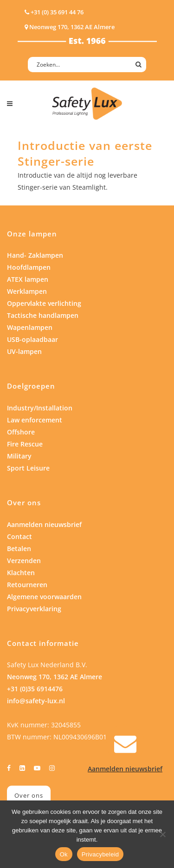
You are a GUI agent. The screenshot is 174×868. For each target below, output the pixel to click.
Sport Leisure (28, 468)
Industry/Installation (40, 408)
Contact (19, 536)
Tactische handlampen (43, 315)
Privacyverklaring (34, 609)
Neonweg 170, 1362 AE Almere (55, 677)
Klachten (21, 573)
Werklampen (27, 291)
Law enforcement (35, 420)
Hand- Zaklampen (35, 255)
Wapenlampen (30, 327)
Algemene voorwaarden (44, 597)
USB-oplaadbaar (32, 339)
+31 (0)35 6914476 (35, 689)
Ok (64, 854)
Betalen (19, 549)
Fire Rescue (25, 444)
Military (19, 456)
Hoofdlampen (29, 267)
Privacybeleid (100, 854)
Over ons (29, 795)
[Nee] (162, 834)
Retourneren (27, 585)
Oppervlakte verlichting (44, 303)
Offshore (21, 432)
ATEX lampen (28, 279)
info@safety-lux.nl (36, 701)
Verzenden (24, 561)
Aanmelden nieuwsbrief (44, 524)
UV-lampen (24, 351)
